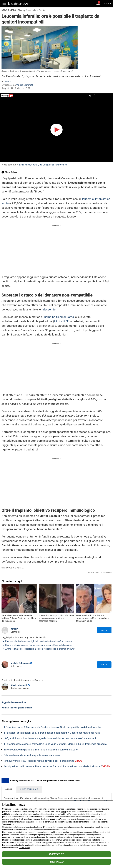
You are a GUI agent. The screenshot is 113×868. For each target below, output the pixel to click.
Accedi (107, 3)
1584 (63, 812)
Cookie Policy (24, 848)
